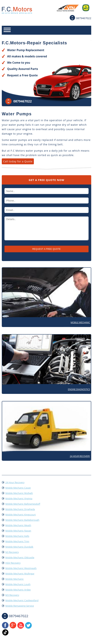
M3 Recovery (12, 595)
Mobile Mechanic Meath (18, 525)
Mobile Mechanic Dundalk (19, 547)
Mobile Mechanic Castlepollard (22, 600)
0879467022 (84, 18)
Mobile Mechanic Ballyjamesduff (23, 504)
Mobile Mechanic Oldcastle (20, 557)
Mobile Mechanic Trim (17, 541)
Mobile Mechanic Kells (17, 536)
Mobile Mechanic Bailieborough (22, 520)
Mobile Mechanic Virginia (19, 498)
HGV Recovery (13, 563)
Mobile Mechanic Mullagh (19, 493)
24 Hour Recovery (80, 456)
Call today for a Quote (18, 161)
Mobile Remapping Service (20, 606)
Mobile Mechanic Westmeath (21, 568)
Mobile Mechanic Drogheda (20, 509)
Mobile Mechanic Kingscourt (20, 515)
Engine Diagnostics (79, 389)
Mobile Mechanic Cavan (18, 488)
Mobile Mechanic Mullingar (20, 574)
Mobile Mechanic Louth (18, 584)
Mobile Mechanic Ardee (18, 590)
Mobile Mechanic (80, 322)
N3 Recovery (12, 552)
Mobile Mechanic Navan (18, 531)
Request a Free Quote (22, 75)
